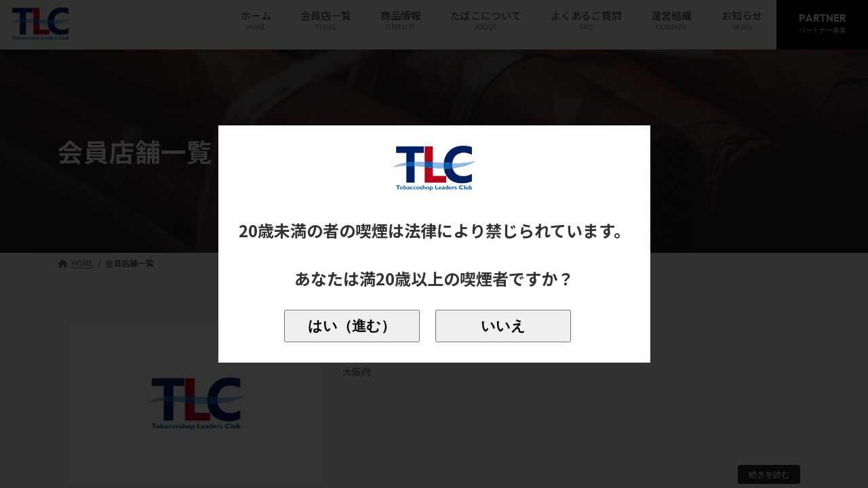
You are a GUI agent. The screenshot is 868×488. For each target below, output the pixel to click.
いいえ (503, 326)
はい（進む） (352, 326)
